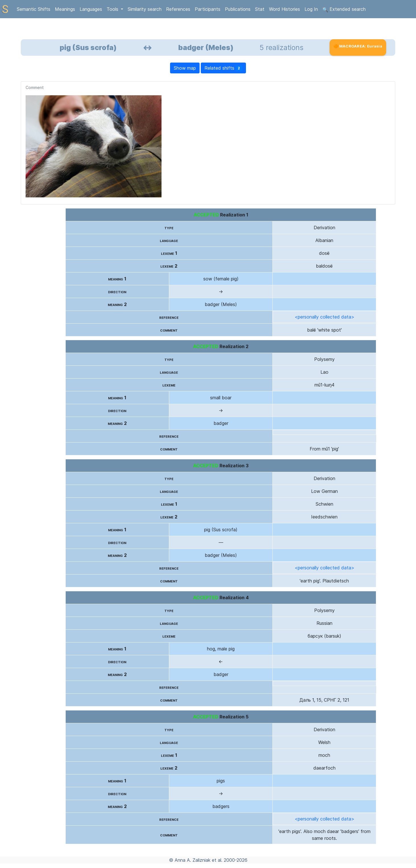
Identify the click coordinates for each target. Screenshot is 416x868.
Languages (91, 9)
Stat (260, 9)
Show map (185, 68)
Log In (311, 9)
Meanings (65, 9)
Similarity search (145, 9)
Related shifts (223, 68)
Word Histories (284, 9)
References (178, 9)
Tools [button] (113, 9)
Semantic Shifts (34, 9)
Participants (208, 9)
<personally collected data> (324, 317)
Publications (238, 9)
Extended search (344, 9)
